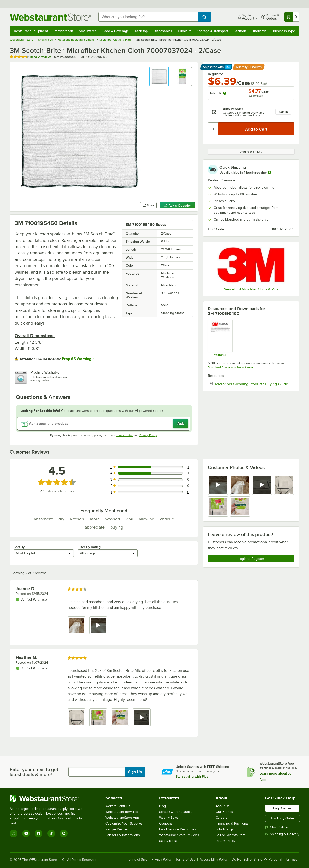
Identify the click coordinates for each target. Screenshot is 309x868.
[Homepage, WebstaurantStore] (50, 17)
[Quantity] (213, 129)
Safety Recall (169, 841)
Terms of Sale (137, 860)
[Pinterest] (64, 833)
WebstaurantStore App (122, 818)
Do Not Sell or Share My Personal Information (266, 860)
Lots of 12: (218, 93)
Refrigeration (63, 31)
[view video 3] (262, 485)
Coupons (166, 823)
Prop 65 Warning (77, 359)
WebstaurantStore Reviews (179, 835)
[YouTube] (26, 833)
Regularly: (215, 74)
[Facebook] (39, 833)
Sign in (283, 112)
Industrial (260, 31)
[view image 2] (240, 485)
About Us (223, 806)
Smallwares (88, 31)
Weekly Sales (169, 818)
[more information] (269, 172)
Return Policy (225, 841)
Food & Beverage (116, 31)
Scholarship (224, 829)
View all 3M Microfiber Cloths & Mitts (251, 289)
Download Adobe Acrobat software (230, 367)
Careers (221, 818)
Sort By (19, 547)
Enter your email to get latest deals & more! (34, 772)
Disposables (163, 31)
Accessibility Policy (214, 860)
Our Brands (224, 812)
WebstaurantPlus (118, 806)
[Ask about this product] (104, 424)
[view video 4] (142, 717)
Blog (162, 806)
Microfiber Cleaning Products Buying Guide (255, 384)
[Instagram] (14, 833)
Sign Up (135, 772)
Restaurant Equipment (31, 31)
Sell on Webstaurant (230, 835)
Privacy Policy (148, 435)
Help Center (282, 808)
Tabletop (141, 31)
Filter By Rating (89, 547)
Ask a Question (177, 206)
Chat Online (276, 827)
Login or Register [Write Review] (251, 559)
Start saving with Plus (192, 776)
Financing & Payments (232, 823)
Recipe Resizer (117, 829)
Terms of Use (125, 435)
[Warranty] (220, 338)
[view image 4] (284, 485)
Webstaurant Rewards (122, 812)
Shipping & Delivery (282, 834)
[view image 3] (120, 717)
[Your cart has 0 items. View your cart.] (292, 17)
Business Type (284, 31)
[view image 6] (240, 506)
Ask (181, 424)
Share (148, 205)
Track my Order (282, 818)
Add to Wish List (251, 152)
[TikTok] (51, 833)
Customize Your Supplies (124, 823)
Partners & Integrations (123, 835)
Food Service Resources (178, 829)
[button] (159, 77)
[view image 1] (77, 625)
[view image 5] (218, 506)
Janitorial (241, 31)
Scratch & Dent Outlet (175, 812)
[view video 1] (218, 485)
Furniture (185, 31)
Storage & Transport (213, 31)
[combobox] (148, 17)
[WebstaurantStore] (49, 799)
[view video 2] (98, 625)
